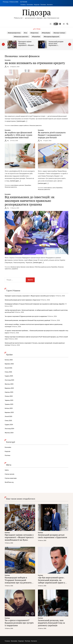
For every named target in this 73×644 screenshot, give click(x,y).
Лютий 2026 (8, 368)
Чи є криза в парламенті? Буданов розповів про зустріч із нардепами (26, 316)
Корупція (37, 5)
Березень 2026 (9, 364)
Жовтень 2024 (9, 433)
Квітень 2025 (9, 408)
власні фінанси (15, 125)
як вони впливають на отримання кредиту (35, 63)
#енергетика (34, 33)
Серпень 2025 (9, 392)
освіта (54, 188)
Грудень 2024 (9, 425)
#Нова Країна (46, 33)
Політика (43, 5)
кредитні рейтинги (24, 125)
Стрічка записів (10, 474)
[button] (3, 44)
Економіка (30, 5)
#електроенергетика (14, 33)
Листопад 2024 (9, 429)
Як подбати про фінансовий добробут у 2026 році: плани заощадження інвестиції (18, 135)
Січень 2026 (8, 372)
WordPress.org (9, 482)
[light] (57, 24)
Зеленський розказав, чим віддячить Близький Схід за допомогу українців (27, 320)
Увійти (7, 470)
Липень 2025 (9, 396)
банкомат (23, 267)
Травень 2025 (9, 404)
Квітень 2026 (9, 360)
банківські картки (15, 267)
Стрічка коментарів (11, 478)
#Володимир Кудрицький (51, 37)
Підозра (37, 12)
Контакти (50, 5)
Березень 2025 (9, 412)
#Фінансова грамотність (21, 37)
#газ (25, 33)
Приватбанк (28, 185)
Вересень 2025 (9, 388)
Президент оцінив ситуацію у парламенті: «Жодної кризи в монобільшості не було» (27, 45)
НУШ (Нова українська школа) (43, 267)
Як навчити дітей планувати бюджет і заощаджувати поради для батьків (52, 135)
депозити (22, 185)
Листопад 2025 (9, 380)
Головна (23, 5)
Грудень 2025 (9, 376)
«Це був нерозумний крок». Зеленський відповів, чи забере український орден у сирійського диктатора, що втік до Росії (51, 583)
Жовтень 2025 (9, 384)
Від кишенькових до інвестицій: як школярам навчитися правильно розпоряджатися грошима (30, 201)
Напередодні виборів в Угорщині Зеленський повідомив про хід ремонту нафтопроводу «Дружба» (35, 304)
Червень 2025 (9, 400)
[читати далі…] (22, 121)
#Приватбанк (36, 37)
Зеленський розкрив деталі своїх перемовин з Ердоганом (56, 44)
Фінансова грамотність (36, 125)
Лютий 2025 (8, 416)
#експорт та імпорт (59, 33)
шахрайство (15, 269)
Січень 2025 (8, 421)
